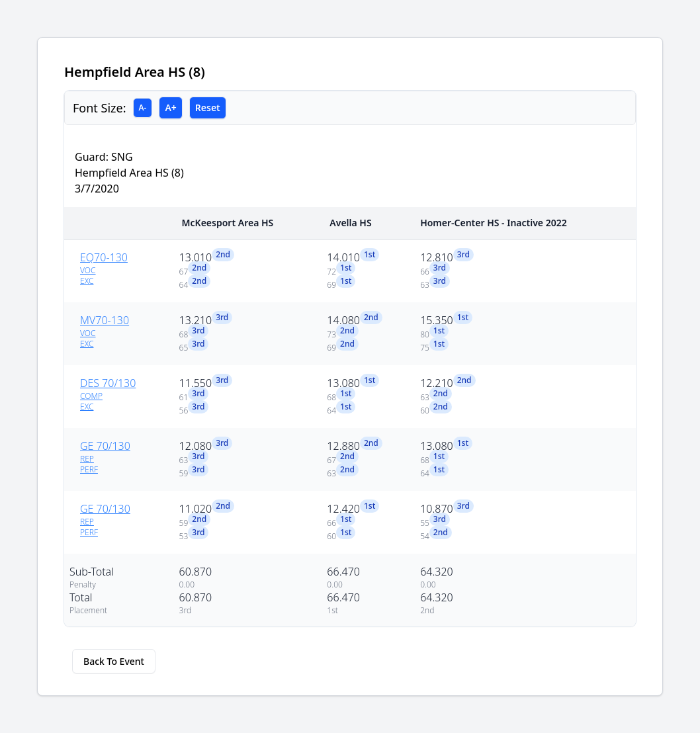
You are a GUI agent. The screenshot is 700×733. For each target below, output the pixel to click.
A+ (170, 108)
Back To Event (114, 661)
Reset (208, 108)
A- (143, 108)
